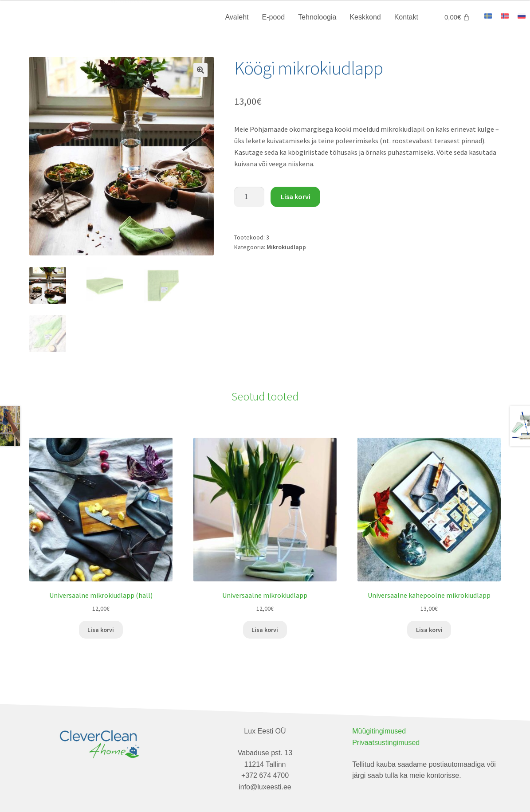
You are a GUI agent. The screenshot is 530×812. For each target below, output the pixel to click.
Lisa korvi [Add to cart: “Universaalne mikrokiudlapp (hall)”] (101, 630)
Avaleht (237, 17)
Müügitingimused (379, 732)
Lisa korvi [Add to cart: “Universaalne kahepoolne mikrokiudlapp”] (429, 630)
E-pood (274, 17)
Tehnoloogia (317, 17)
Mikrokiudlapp (286, 247)
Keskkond (365, 17)
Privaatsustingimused (386, 743)
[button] (200, 70)
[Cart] (457, 17)
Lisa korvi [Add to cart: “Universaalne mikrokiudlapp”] (265, 630)
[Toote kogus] (249, 197)
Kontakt (406, 17)
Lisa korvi (296, 196)
